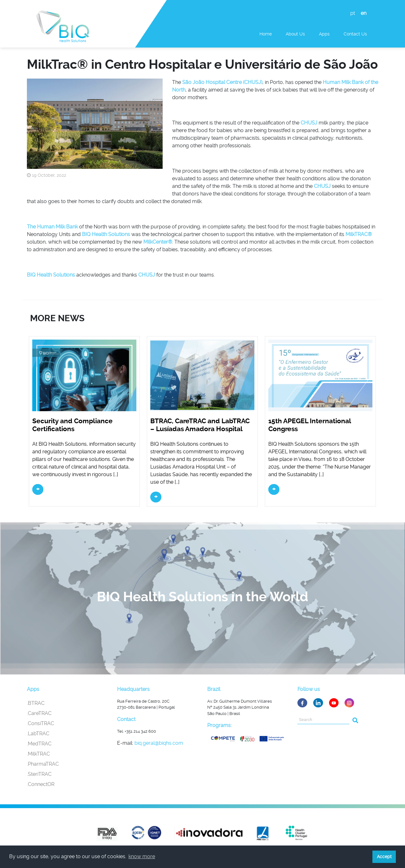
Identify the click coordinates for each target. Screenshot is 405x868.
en (364, 13)
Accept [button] (384, 857)
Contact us (355, 34)
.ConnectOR (41, 784)
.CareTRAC (39, 713)
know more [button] (142, 856)
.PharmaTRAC (43, 764)
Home (266, 34)
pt (353, 13)
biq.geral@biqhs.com (159, 743)
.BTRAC (36, 703)
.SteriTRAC (39, 774)
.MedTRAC (39, 744)
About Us (295, 34)
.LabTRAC (38, 734)
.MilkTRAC (38, 754)
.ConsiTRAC (40, 723)
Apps (324, 34)
